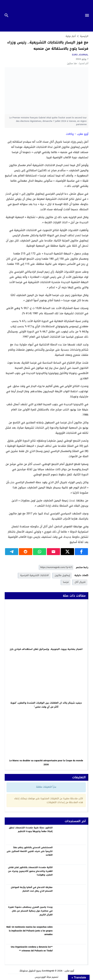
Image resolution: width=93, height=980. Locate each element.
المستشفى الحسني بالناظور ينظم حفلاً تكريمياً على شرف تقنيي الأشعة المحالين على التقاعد (30, 851)
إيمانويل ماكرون (62, 575)
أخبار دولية (71, 36)
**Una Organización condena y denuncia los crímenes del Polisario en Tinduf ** (32, 949)
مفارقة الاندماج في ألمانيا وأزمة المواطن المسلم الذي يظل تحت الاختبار (32, 889)
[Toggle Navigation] (88, 16)
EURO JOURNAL (80, 55)
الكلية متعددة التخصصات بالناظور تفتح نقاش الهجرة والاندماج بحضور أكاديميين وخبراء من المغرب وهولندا (30, 871)
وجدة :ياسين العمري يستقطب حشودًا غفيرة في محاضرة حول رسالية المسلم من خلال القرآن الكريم (30, 911)
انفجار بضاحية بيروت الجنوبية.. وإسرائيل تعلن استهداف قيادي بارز (46, 649)
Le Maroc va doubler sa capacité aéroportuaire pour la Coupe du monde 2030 (46, 763)
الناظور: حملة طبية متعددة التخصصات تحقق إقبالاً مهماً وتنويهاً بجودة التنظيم (31, 830)
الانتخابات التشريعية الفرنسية (34, 575)
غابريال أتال (80, 582)
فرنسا (66, 582)
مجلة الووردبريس (43, 977)
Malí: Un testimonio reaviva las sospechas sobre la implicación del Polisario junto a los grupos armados (29, 931)
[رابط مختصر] (56, 567)
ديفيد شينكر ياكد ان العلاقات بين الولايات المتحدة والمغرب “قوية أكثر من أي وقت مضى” (46, 705)
